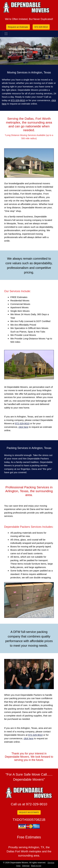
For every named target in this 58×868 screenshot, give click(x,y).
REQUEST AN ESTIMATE (29, 812)
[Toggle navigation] (6, 34)
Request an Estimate (18, 27)
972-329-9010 (41, 27)
